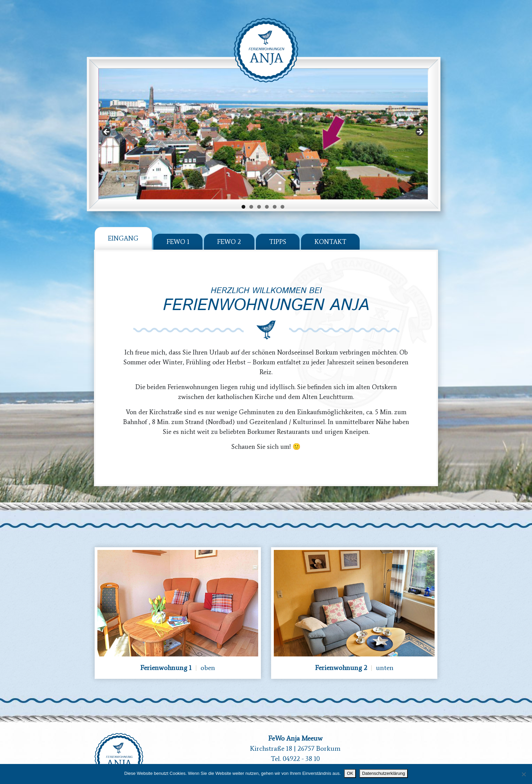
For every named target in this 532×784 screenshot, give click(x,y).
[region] (263, 125)
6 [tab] (282, 198)
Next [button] (419, 123)
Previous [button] (107, 123)
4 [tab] (267, 198)
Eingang (123, 229)
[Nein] (524, 774)
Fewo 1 (178, 233)
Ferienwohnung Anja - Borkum (266, 50)
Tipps (278, 233)
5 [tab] (275, 198)
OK (350, 773)
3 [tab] (259, 198)
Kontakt (330, 233)
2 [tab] (251, 198)
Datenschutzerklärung (383, 773)
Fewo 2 (229, 233)
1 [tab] (243, 198)
